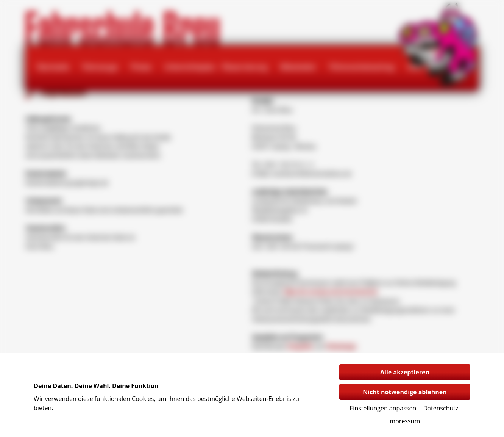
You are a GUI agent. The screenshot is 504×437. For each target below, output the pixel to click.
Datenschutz (441, 408)
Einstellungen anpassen (383, 408)
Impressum (404, 421)
